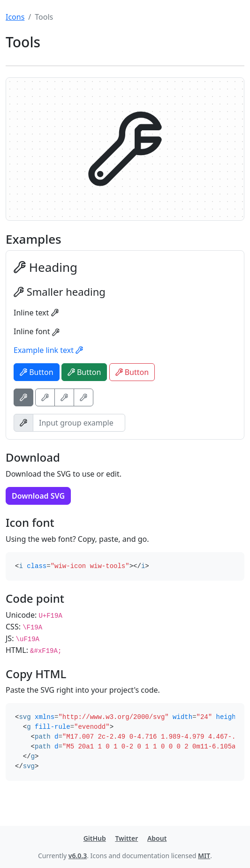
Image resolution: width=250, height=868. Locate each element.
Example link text (48, 350)
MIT (204, 856)
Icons (15, 17)
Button (37, 372)
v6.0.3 (78, 856)
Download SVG (38, 496)
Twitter (126, 838)
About (157, 838)
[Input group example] (79, 423)
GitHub (95, 838)
